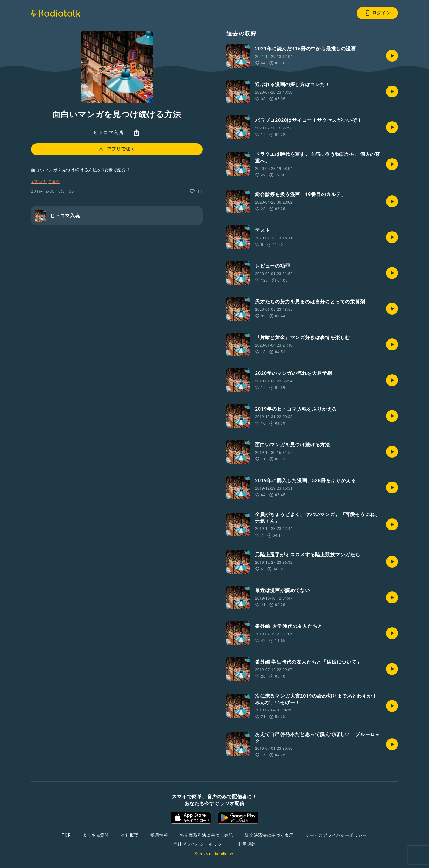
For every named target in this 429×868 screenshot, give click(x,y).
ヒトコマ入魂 (109, 132)
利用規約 (247, 844)
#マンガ (39, 181)
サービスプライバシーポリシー (336, 835)
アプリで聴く (116, 149)
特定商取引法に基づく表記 (206, 835)
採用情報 (159, 835)
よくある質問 (96, 835)
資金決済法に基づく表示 (269, 835)
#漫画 (54, 181)
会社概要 (130, 835)
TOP (66, 835)
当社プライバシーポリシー (200, 844)
